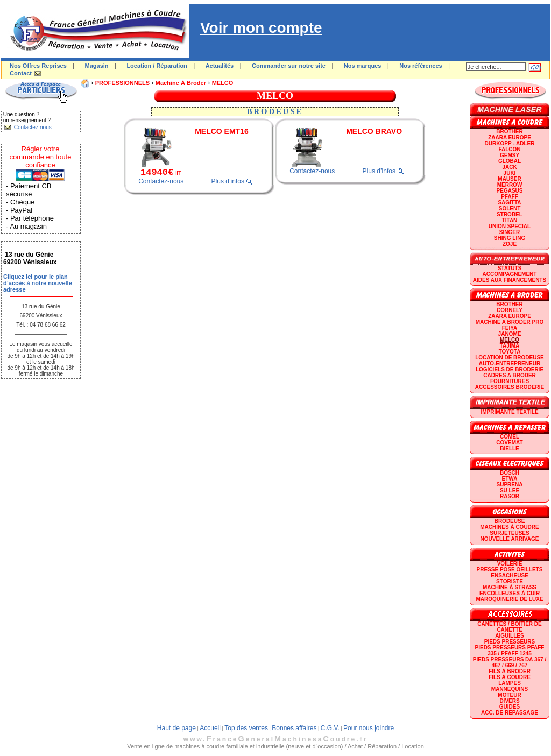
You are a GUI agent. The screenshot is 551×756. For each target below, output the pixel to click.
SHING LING (510, 238)
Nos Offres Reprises (38, 66)
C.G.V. (330, 728)
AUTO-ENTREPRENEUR (510, 363)
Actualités (220, 66)
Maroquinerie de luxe (509, 599)
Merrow (510, 185)
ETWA (510, 479)
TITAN (510, 220)
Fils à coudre (510, 677)
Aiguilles (509, 636)
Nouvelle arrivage (510, 539)
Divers (509, 701)
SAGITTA (509, 203)
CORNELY (510, 310)
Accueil (210, 728)
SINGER (510, 232)
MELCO (223, 83)
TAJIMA (510, 346)
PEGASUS (510, 191)
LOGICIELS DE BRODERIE (510, 369)
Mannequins (510, 689)
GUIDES (510, 707)
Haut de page (176, 728)
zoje (510, 244)
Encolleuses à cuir (510, 593)
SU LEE (510, 490)
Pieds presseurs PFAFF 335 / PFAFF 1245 (510, 651)
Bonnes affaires (294, 728)
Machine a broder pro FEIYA (510, 325)
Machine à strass (510, 587)
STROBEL (510, 214)
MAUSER (509, 179)
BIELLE (510, 448)
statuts (510, 268)
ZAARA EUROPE (510, 137)
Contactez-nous (161, 181)
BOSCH (510, 473)
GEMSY (510, 155)
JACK (509, 167)
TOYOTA (510, 352)
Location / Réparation (157, 66)
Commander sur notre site (289, 66)
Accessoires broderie (510, 387)
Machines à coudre (509, 527)
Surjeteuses (509, 533)
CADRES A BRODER (510, 375)
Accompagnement (510, 274)
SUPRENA (510, 485)
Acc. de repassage (510, 713)
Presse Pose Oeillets (510, 570)
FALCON (509, 149)
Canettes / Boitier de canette (509, 627)
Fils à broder (510, 671)
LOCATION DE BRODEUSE (510, 358)
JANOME (510, 334)
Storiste (510, 581)
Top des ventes (246, 728)
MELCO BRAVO (374, 131)
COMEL (510, 437)
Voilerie (510, 564)
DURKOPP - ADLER (510, 143)
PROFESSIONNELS (122, 83)
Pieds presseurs (510, 642)
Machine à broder (181, 83)
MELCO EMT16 (222, 131)
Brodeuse (510, 521)
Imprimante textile (509, 412)
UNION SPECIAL (510, 226)
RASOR (510, 496)
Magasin (97, 66)
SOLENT (510, 209)
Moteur (509, 695)
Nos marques (363, 66)
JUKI (510, 173)
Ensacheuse (509, 575)
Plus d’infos (228, 181)
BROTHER (509, 132)
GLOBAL (510, 161)
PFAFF (510, 197)
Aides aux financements (510, 280)
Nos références (421, 66)
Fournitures (510, 381)
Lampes (510, 683)
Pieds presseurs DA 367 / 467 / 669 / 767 (510, 662)
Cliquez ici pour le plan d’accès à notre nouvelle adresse (38, 283)
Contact (21, 73)
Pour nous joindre (369, 728)
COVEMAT (509, 443)
